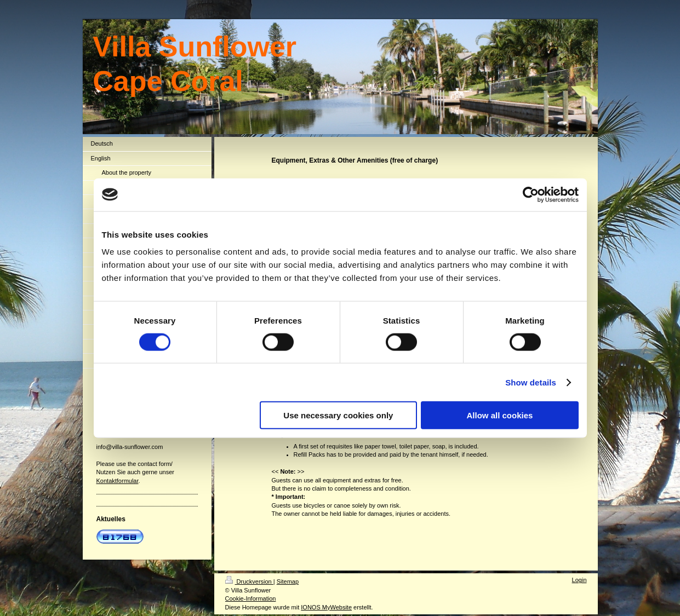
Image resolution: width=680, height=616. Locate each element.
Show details (531, 382)
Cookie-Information (251, 598)
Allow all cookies (500, 415)
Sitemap (288, 582)
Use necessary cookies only (338, 415)
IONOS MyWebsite (326, 607)
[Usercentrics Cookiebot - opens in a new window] (531, 194)
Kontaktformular (118, 481)
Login (579, 580)
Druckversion (249, 582)
